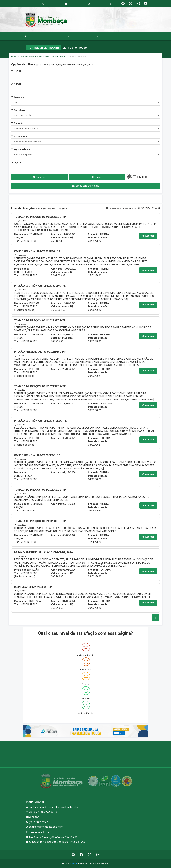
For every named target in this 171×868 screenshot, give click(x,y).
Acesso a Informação (31, 57)
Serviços (68, 36)
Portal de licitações (55, 57)
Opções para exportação (85, 186)
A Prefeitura (34, 36)
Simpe (107, 36)
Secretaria (18, 110)
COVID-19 (142, 177)
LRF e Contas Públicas (82, 36)
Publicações (97, 36)
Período (17, 71)
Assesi (73, 864)
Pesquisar (39, 177)
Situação (17, 123)
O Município (46, 36)
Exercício (18, 97)
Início (14, 57)
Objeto (16, 162)
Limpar (97, 177)
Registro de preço (22, 149)
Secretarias (58, 36)
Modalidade (19, 136)
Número (17, 84)
